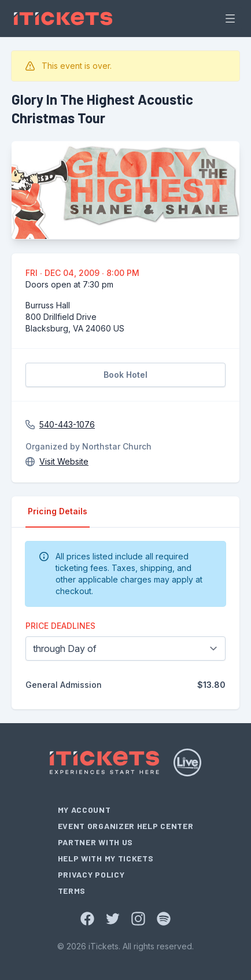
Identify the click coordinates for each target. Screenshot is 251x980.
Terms (72, 891)
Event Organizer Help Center (126, 826)
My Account (84, 810)
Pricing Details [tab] (58, 511)
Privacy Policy (91, 874)
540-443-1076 (67, 424)
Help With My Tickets (106, 858)
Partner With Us (96, 842)
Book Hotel (125, 375)
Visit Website (64, 461)
